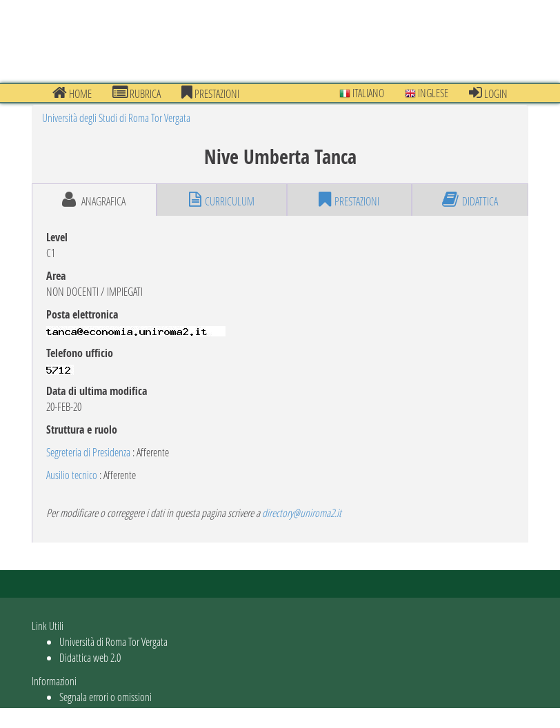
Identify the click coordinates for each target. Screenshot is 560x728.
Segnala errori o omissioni (106, 697)
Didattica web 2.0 (90, 657)
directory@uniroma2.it (302, 513)
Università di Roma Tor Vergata (113, 641)
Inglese (427, 93)
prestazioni (210, 93)
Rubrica (137, 93)
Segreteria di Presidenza (88, 452)
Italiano (362, 93)
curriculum (222, 200)
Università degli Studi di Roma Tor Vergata (116, 118)
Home (72, 93)
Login (488, 93)
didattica (470, 200)
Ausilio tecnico (72, 475)
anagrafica (94, 200)
